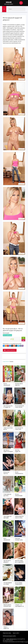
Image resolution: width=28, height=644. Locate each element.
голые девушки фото (12, 639)
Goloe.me (10, 3)
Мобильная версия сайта (9, 636)
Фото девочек (7, 335)
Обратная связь (7, 633)
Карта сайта (16, 633)
